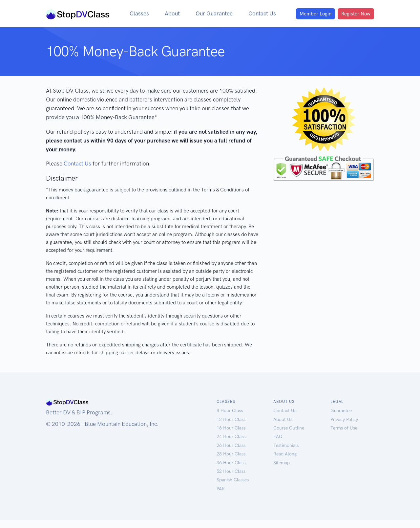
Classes (133, 14)
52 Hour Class (231, 479)
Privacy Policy (345, 427)
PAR (221, 497)
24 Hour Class (231, 444)
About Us (283, 427)
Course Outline (289, 436)
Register (354, 14)
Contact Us (262, 14)
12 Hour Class (231, 427)
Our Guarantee (211, 14)
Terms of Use (345, 436)
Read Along (286, 462)
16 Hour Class (231, 436)
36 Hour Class (231, 471)
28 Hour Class (231, 462)
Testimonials (287, 453)
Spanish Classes (234, 488)
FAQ (278, 444)
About (167, 14)
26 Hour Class (231, 453)
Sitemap (282, 471)
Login (311, 14)
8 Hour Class (230, 418)
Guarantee (342, 418)
